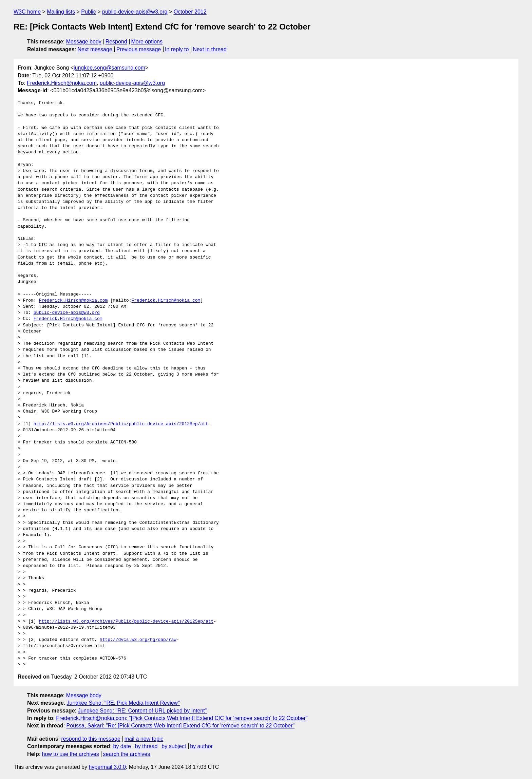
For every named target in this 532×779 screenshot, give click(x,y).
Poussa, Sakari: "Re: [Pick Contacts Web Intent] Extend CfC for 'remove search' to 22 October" (181, 726)
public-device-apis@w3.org (135, 12)
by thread (146, 746)
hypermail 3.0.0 (107, 767)
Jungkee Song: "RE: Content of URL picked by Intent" (142, 711)
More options (147, 42)
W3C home (27, 12)
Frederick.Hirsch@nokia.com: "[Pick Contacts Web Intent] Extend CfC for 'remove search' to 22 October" (182, 718)
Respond (116, 42)
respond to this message (91, 739)
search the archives (127, 754)
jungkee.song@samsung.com (109, 68)
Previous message (139, 49)
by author (201, 746)
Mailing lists (61, 12)
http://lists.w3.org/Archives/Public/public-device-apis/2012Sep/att (121, 424)
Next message (95, 49)
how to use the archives (71, 754)
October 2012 (190, 12)
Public (89, 12)
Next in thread (210, 49)
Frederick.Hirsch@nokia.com (62, 83)
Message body (84, 42)
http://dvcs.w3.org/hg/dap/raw (138, 640)
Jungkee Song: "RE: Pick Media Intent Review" (123, 703)
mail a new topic (144, 739)
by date (122, 746)
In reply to (177, 49)
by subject (174, 746)
